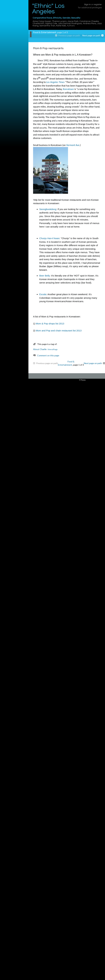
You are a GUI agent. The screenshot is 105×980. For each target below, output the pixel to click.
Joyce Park (73, 21)
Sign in (87, 5)
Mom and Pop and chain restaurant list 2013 (59, 331)
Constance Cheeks (89, 21)
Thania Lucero (59, 21)
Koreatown (68, 89)
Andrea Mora (90, 23)
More (83, 380)
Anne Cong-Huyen (42, 21)
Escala (43, 294)
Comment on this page (48, 355)
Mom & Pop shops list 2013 (50, 324)
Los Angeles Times (55, 82)
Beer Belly (45, 276)
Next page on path (91, 35)
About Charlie (40, 349)
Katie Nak (61, 26)
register (98, 5)
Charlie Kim (38, 23)
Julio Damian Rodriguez (70, 23)
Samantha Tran (47, 26)
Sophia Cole (51, 23)
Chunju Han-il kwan (49, 238)
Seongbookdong (48, 209)
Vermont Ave (73, 145)
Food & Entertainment (45, 32)
